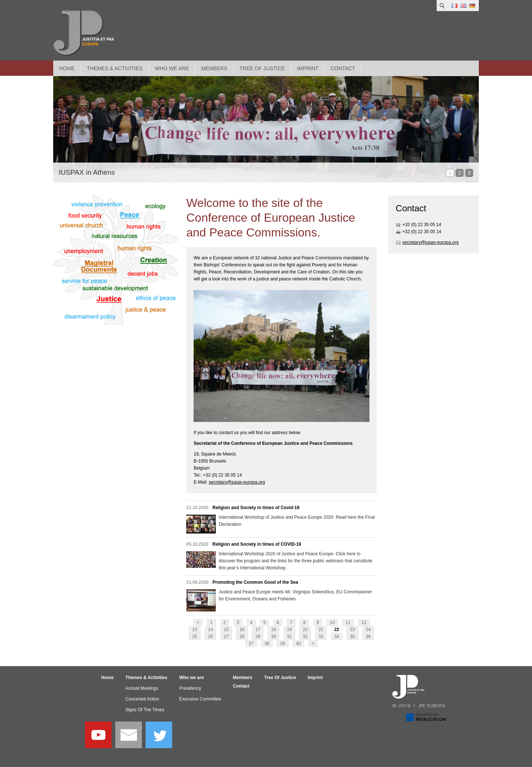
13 (195, 630)
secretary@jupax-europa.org (237, 482)
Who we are (172, 68)
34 (337, 637)
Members (214, 68)
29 (258, 637)
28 (242, 637)
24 (368, 630)
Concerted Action (142, 699)
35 (352, 637)
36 (368, 637)
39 (282, 644)
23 (352, 630)
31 (289, 637)
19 (289, 630)
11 (348, 623)
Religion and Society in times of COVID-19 (257, 544)
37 (251, 644)
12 (364, 623)
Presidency (190, 688)
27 (226, 637)
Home (67, 68)
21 (321, 630)
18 (274, 630)
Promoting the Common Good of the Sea (255, 582)
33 (321, 637)
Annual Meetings (142, 688)
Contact (343, 68)
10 (332, 623)
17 (258, 630)
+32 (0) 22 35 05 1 (420, 225)
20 (305, 630)
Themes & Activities (115, 68)
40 (298, 644)
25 (195, 637)
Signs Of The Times (145, 710)
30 (274, 637)
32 (305, 637)
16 (242, 630)
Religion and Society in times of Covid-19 (256, 508)
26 (210, 637)
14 (210, 630)
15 (226, 630)
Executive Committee (200, 699)
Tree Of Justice (262, 68)
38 (267, 644)
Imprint (308, 68)
